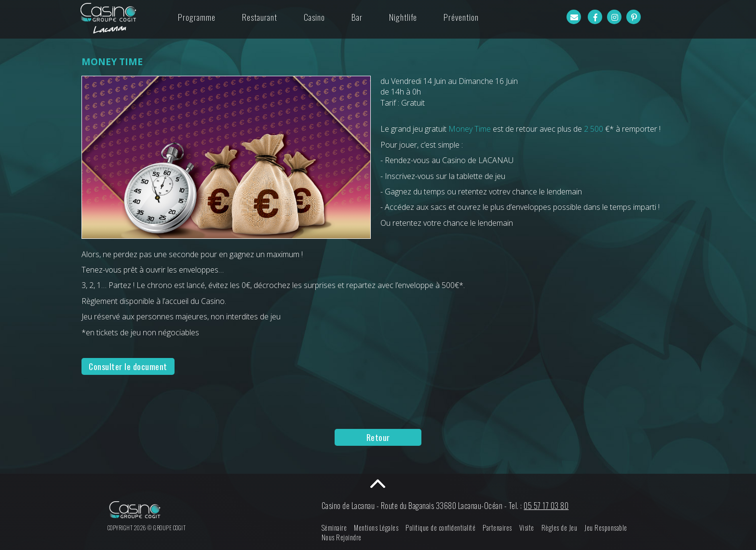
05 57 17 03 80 (552, 506)
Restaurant (260, 17)
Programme (197, 17)
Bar (357, 17)
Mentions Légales (382, 528)
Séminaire (340, 528)
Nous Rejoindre (347, 537)
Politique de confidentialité (447, 528)
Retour (378, 437)
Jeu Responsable (612, 528)
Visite (533, 528)
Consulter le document (128, 366)
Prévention (461, 17)
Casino (314, 17)
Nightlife (403, 17)
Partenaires (504, 528)
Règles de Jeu (565, 528)
